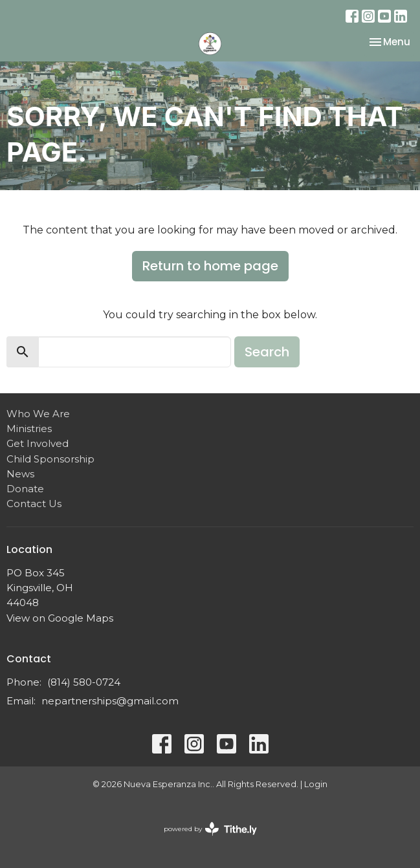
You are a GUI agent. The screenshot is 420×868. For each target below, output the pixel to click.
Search (267, 352)
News (20, 474)
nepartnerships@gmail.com (110, 701)
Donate (25, 489)
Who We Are (38, 414)
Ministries (29, 429)
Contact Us (34, 504)
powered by (210, 829)
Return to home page (210, 266)
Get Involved (38, 443)
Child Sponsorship (50, 459)
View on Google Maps (60, 618)
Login (316, 784)
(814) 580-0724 (84, 682)
